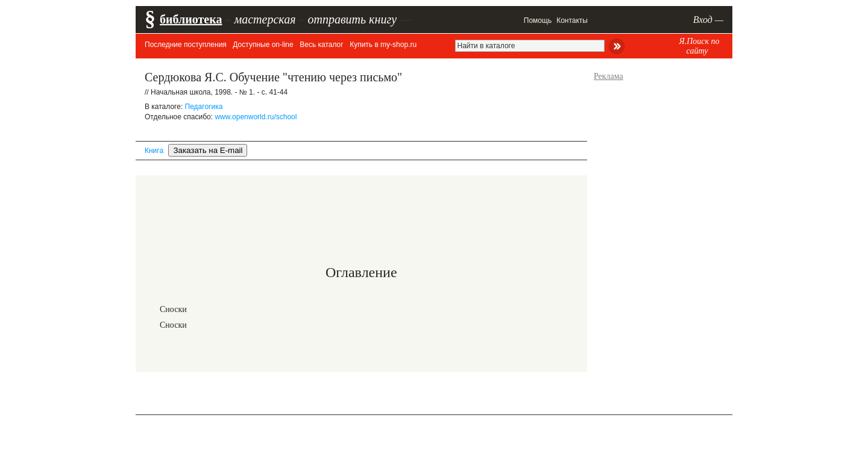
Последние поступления (186, 45)
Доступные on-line (263, 45)
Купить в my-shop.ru (383, 45)
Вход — (708, 20)
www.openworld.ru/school (256, 117)
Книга (154, 151)
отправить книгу (352, 19)
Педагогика (204, 107)
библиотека (191, 19)
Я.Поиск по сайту (699, 46)
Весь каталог (321, 45)
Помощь (538, 20)
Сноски (173, 309)
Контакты (572, 20)
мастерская (265, 19)
